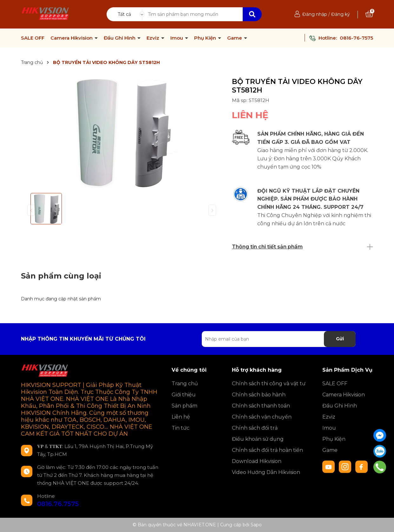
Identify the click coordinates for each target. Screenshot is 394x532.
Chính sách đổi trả (255, 428)
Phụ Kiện (206, 38)
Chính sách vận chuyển (262, 417)
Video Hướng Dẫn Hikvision (266, 472)
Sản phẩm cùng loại (61, 276)
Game (235, 38)
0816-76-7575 (356, 38)
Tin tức (181, 428)
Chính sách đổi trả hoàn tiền (267, 450)
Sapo (256, 525)
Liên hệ (181, 417)
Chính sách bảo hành (259, 395)
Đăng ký (341, 14)
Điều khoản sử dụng (258, 439)
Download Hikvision (257, 461)
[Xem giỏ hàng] (369, 14)
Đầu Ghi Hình (120, 38)
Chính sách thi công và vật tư (269, 384)
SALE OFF (33, 38)
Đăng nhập (315, 14)
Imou (177, 38)
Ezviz (154, 38)
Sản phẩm (184, 406)
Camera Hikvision (72, 38)
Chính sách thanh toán (261, 406)
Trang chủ (185, 384)
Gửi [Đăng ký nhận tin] (340, 339)
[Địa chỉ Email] (279, 339)
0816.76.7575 (58, 504)
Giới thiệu (184, 395)
